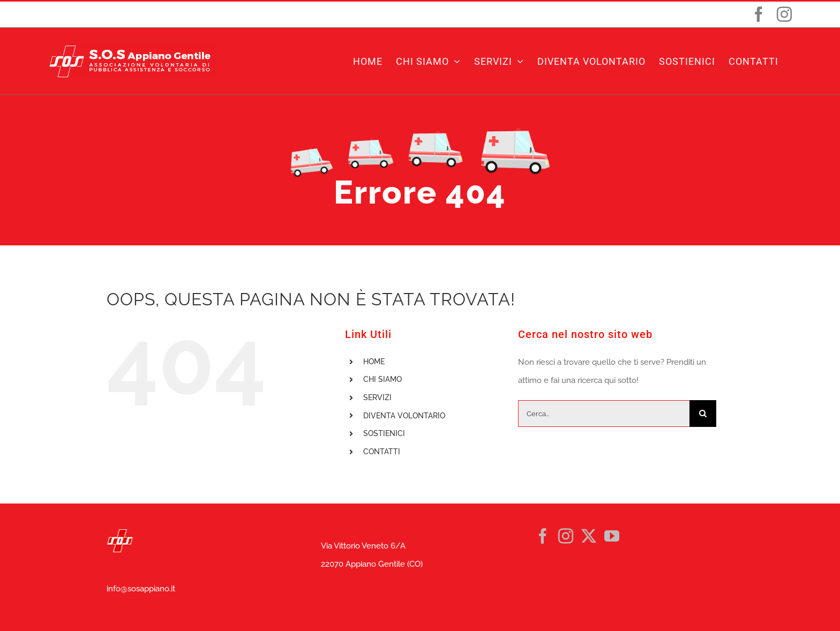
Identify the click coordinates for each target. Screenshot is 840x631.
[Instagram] (566, 536)
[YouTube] (612, 536)
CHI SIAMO (382, 379)
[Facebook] (543, 536)
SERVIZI (377, 397)
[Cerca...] (604, 414)
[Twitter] (589, 536)
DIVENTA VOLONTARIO (404, 416)
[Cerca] (703, 414)
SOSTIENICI (384, 433)
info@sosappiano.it (141, 589)
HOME (374, 362)
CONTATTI (382, 452)
